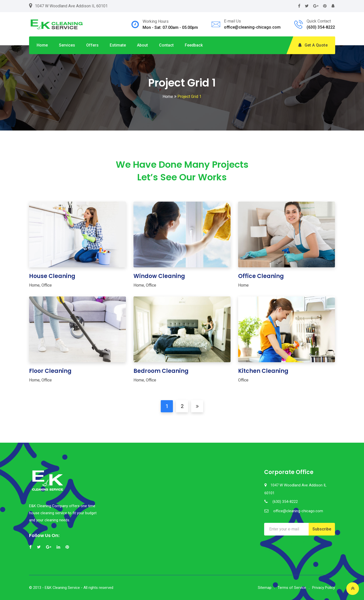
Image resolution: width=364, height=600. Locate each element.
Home (42, 45)
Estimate (118, 45)
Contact (166, 45)
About (142, 45)
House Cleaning (52, 276)
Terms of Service (292, 588)
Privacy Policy (324, 588)
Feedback (194, 45)
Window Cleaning (159, 276)
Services (67, 45)
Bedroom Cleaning (161, 371)
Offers (92, 45)
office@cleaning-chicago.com (252, 27)
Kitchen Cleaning (263, 371)
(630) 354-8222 (321, 27)
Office (47, 285)
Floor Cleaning (50, 371)
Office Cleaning (261, 276)
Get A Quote (313, 45)
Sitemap (265, 588)
